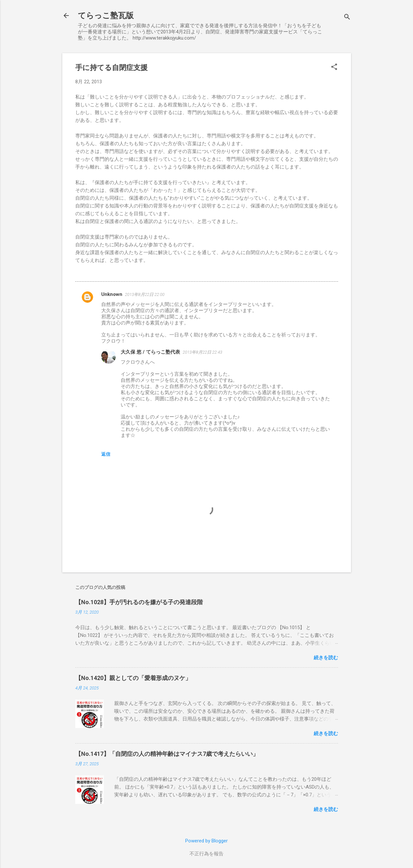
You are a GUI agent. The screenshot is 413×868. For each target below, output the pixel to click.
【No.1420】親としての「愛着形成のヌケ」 (133, 678)
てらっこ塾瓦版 (106, 16)
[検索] (347, 18)
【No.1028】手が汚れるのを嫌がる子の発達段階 (139, 602)
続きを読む (326, 658)
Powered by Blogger (206, 841)
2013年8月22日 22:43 (202, 352)
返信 (106, 454)
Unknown (112, 294)
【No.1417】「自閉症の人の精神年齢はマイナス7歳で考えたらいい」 (167, 754)
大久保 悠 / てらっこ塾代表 (150, 352)
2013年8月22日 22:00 (145, 294)
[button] (334, 67)
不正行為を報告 (206, 854)
